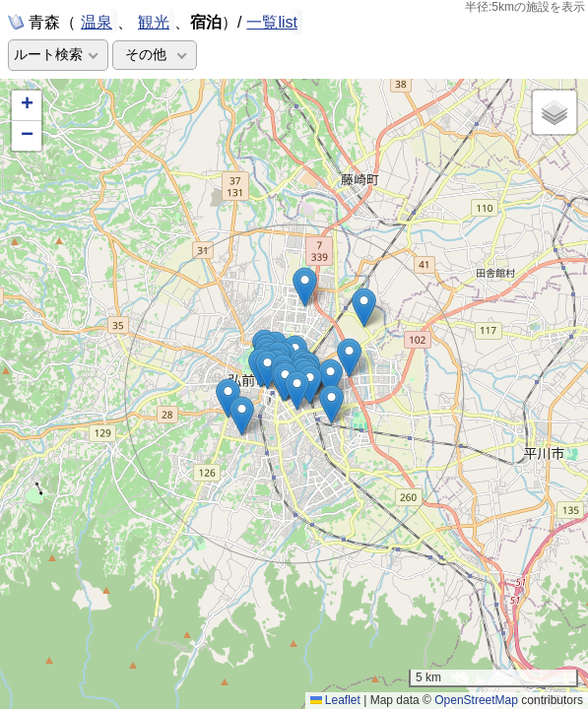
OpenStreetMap (476, 700)
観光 (154, 21)
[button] (310, 385)
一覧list (272, 22)
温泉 (97, 21)
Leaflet (335, 700)
